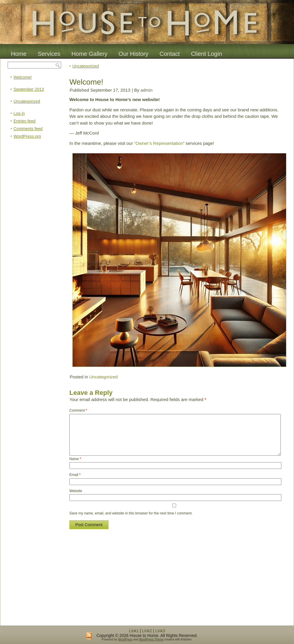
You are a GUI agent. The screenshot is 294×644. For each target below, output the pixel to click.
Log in (19, 113)
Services (49, 54)
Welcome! (23, 77)
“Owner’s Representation (158, 143)
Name (75, 459)
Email (75, 475)
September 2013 (29, 89)
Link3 (160, 631)
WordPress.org (27, 136)
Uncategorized (27, 101)
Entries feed (25, 121)
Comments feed (28, 129)
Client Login (206, 54)
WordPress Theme (151, 639)
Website (76, 491)
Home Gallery (89, 54)
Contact (169, 54)
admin (147, 90)
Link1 (134, 631)
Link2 (147, 631)
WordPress (125, 639)
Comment (78, 410)
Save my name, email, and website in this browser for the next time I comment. (131, 513)
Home (19, 54)
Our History (133, 54)
